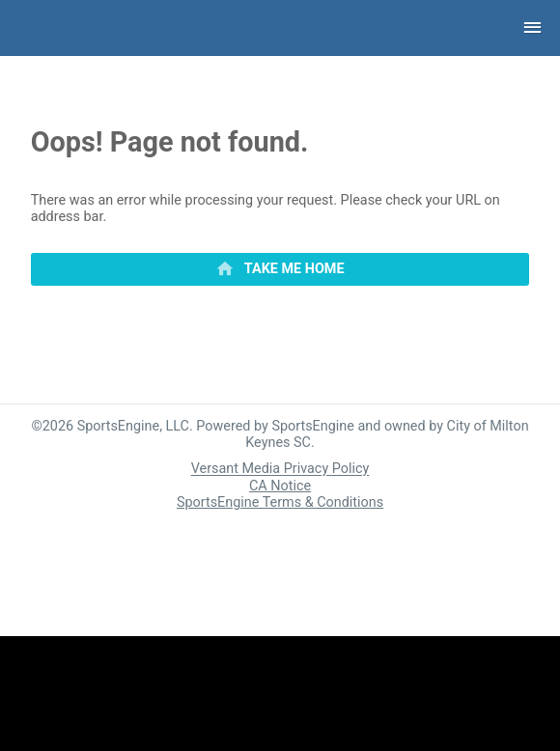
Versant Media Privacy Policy (280, 470)
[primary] (280, 269)
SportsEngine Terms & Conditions (280, 502)
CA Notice (280, 486)
